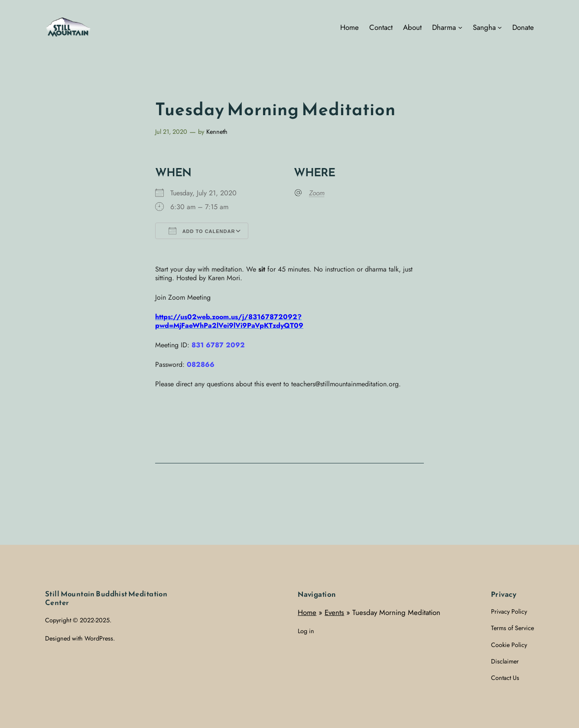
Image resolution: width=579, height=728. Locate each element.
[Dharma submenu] (460, 27)
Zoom (317, 193)
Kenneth (217, 132)
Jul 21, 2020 (171, 132)
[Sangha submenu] (500, 27)
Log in (306, 631)
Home (307, 612)
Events (334, 612)
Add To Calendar (202, 231)
